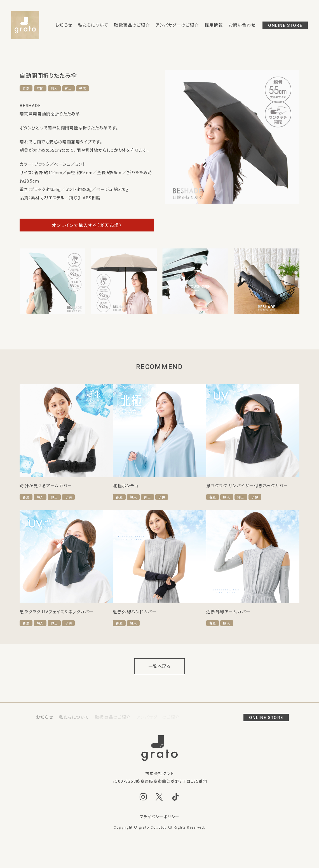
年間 (40, 88)
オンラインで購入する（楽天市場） (87, 225)
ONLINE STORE (285, 25)
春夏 (26, 88)
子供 (83, 88)
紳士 (69, 88)
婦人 (54, 88)
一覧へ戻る (160, 666)
